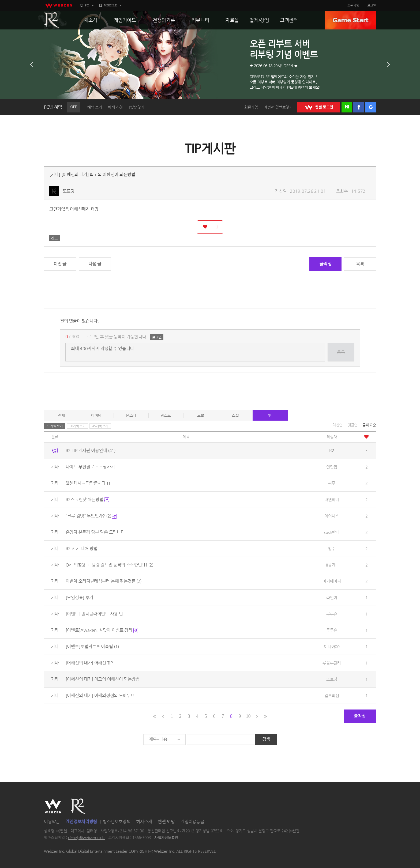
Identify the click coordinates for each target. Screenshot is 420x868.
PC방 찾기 (137, 107)
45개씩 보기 (100, 426)
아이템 (96, 415)
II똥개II (332, 565)
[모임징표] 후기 (79, 597)
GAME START (351, 20)
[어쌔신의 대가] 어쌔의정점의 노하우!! (100, 695)
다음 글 (95, 264)
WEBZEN (53, 806)
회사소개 (144, 822)
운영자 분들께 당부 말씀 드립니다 (95, 532)
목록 (360, 264)
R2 (52, 20)
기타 (270, 415)
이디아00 (332, 646)
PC (87, 5)
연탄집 (332, 467)
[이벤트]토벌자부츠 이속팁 (92, 646)
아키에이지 (332, 581)
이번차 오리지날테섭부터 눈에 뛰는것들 (104, 581)
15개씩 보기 (55, 426)
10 (248, 716)
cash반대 (332, 532)
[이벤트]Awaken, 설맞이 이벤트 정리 (102, 630)
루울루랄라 (332, 663)
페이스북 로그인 (359, 107)
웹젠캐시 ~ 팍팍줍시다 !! (88, 483)
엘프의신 (332, 695)
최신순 (337, 425)
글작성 (325, 264)
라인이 (332, 597)
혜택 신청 (115, 107)
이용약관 (52, 822)
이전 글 (60, 264)
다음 (388, 65)
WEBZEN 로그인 (319, 107)
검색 (266, 739)
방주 (332, 548)
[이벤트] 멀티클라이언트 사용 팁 (94, 614)
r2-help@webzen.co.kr (86, 838)
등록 (341, 352)
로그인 (372, 5)
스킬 (235, 415)
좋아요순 (369, 425)
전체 (61, 415)
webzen (59, 5)
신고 (55, 238)
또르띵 (69, 191)
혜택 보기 (95, 107)
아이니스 (332, 516)
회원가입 (353, 5)
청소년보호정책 (117, 822)
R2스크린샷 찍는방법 (87, 499)
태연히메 (332, 499)
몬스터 (131, 415)
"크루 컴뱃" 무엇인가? (91, 516)
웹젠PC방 (166, 822)
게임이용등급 (192, 822)
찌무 (332, 483)
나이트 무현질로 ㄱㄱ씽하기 (90, 467)
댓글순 (352, 425)
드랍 (200, 415)
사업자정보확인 (166, 838)
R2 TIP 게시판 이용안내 (91, 450)
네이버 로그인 (347, 107)
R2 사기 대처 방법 (82, 548)
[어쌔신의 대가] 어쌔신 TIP (89, 663)
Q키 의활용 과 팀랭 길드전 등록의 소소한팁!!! (110, 565)
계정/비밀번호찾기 (278, 107)
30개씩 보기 (78, 426)
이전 (32, 65)
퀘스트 (166, 415)
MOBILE (110, 5)
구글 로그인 (371, 107)
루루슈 (332, 614)
